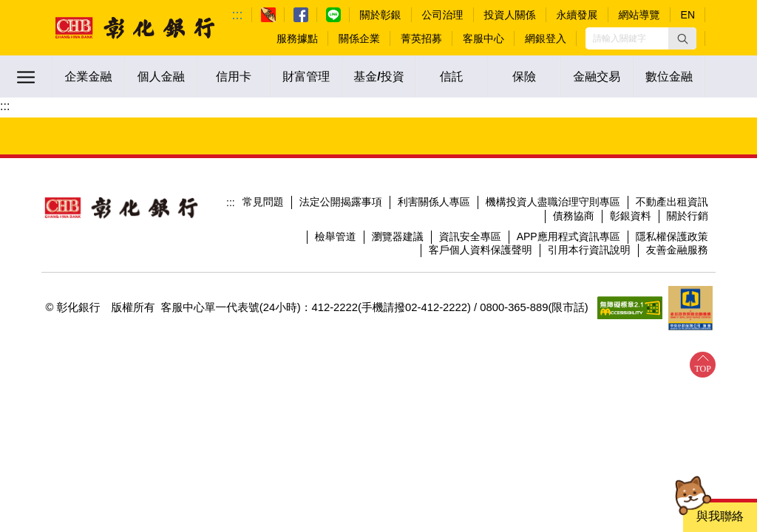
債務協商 (574, 216)
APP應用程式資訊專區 (568, 236)
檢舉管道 (336, 236)
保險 (524, 76)
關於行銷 (688, 216)
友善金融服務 (677, 250)
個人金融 (161, 76)
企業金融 (89, 76)
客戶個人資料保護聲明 (481, 250)
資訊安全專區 (470, 236)
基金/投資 (378, 76)
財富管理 (306, 76)
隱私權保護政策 (672, 236)
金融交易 (597, 76)
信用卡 (234, 76)
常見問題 (263, 202)
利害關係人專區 (434, 202)
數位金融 (669, 76)
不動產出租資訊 (672, 202)
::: (238, 15)
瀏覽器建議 (398, 236)
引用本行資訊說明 (589, 250)
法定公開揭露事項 (341, 202)
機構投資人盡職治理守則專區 (553, 202)
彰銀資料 (631, 216)
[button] (682, 38)
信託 (452, 76)
